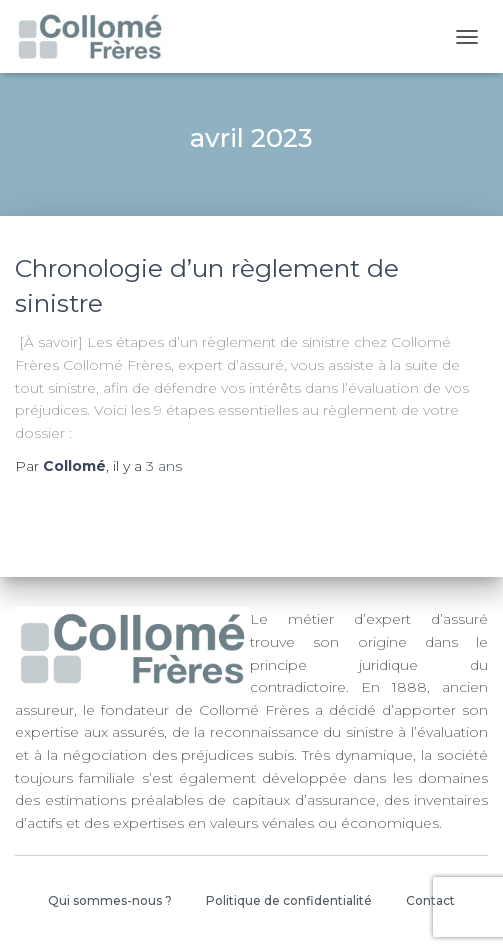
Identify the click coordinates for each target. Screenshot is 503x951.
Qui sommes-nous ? (110, 900)
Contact (430, 900)
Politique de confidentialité (289, 900)
